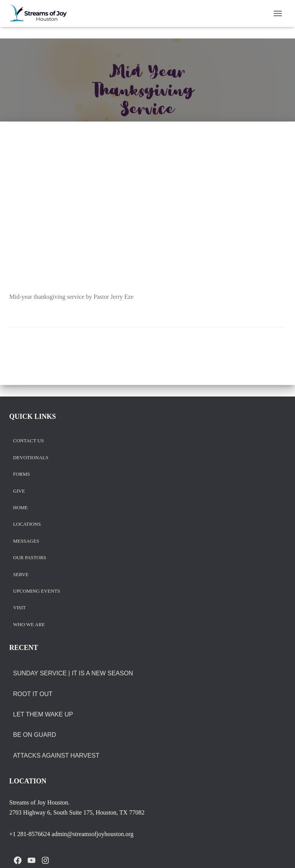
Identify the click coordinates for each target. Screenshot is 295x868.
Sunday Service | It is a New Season (73, 673)
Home (20, 508)
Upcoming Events (36, 591)
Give (19, 491)
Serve (21, 575)
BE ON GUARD (35, 735)
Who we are (29, 625)
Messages (26, 541)
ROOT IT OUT (33, 694)
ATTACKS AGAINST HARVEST (56, 756)
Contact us (28, 441)
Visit (19, 608)
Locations (27, 524)
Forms (22, 474)
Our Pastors (30, 558)
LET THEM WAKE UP (43, 714)
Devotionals (31, 458)
